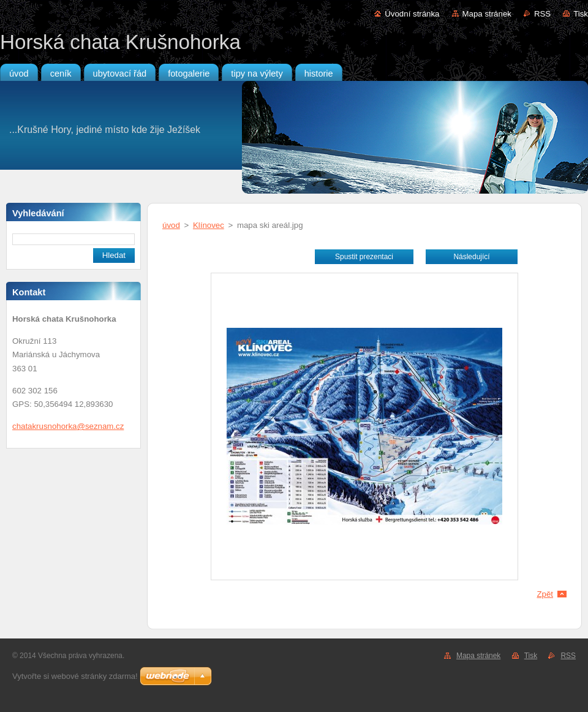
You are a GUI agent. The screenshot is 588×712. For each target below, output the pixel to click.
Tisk (581, 14)
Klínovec (209, 225)
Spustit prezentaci (364, 257)
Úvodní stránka (412, 14)
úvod (171, 225)
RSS (542, 14)
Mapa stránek (487, 14)
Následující (471, 257)
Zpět (545, 594)
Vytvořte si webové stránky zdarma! (75, 676)
